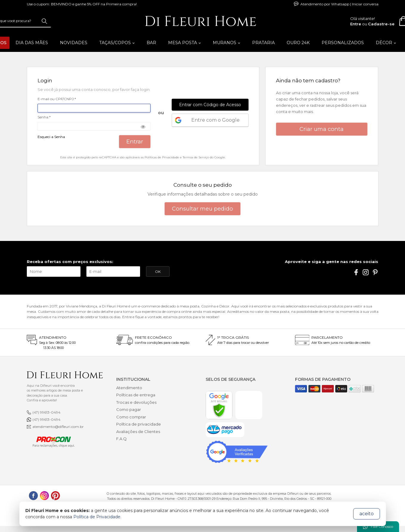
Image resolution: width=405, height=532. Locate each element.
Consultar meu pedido (203, 209)
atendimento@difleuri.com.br (58, 427)
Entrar (135, 141)
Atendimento (129, 388)
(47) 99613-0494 (46, 412)
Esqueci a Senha (51, 137)
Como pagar (129, 409)
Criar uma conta (322, 129)
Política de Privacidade (97, 517)
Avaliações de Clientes (138, 432)
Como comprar (131, 417)
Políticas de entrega (136, 395)
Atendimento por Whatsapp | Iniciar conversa (336, 4)
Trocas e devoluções (136, 402)
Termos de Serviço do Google (204, 157)
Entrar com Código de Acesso (210, 105)
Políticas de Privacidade (162, 157)
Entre (356, 24)
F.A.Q (121, 439)
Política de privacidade (139, 424)
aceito (367, 514)
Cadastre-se (381, 24)
